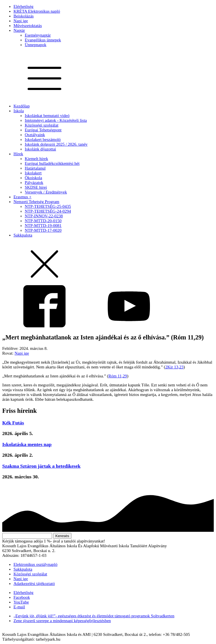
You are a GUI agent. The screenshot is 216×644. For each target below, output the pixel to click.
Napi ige (21, 21)
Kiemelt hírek (36, 159)
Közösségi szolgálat (42, 125)
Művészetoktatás (28, 26)
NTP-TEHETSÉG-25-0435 (48, 206)
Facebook (22, 597)
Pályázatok (34, 183)
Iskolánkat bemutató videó (47, 116)
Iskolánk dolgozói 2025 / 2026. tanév (56, 144)
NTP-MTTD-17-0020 (43, 230)
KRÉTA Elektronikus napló (37, 11)
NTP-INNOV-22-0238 (44, 216)
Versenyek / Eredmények (46, 192)
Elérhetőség (23, 6)
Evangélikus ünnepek (43, 40)
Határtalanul (35, 168)
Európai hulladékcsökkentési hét (52, 163)
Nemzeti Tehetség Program (36, 202)
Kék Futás (13, 423)
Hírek (18, 154)
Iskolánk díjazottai (40, 149)
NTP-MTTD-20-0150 (43, 221)
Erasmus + (22, 197)
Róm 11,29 (118, 376)
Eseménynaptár (38, 35)
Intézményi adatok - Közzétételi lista (56, 120)
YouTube (21, 602)
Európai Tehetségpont (43, 130)
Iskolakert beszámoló (43, 139)
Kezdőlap (22, 106)
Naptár (19, 30)
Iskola (19, 111)
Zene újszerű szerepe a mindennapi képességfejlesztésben (62, 621)
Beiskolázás (24, 16)
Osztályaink (35, 135)
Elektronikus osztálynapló (35, 564)
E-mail (19, 607)
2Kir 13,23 (174, 367)
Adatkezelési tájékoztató (34, 584)
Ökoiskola (33, 178)
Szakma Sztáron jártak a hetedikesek (41, 466)
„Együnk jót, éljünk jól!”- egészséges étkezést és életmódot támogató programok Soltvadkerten (94, 616)
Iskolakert (33, 173)
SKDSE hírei (36, 187)
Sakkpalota (23, 235)
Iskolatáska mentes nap (27, 444)
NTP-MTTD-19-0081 (43, 226)
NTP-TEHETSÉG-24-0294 (48, 211)
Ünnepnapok (36, 45)
